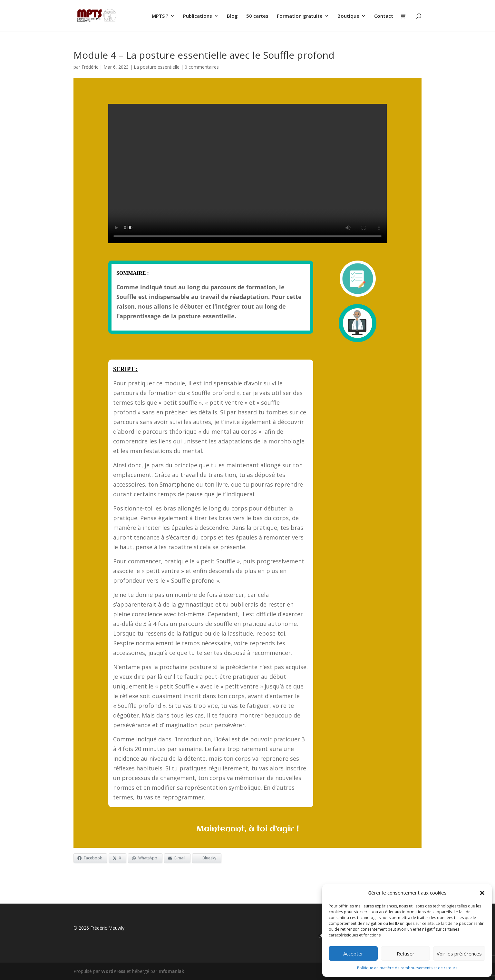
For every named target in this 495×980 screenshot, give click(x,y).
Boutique (348, 16)
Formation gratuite (300, 16)
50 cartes (257, 16)
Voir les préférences (459, 954)
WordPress (113, 971)
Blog (232, 16)
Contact (384, 16)
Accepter (353, 954)
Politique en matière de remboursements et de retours (407, 968)
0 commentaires (202, 67)
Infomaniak (171, 971)
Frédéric (90, 67)
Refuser (406, 954)
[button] (482, 893)
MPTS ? (160, 16)
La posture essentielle (157, 67)
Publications (198, 16)
